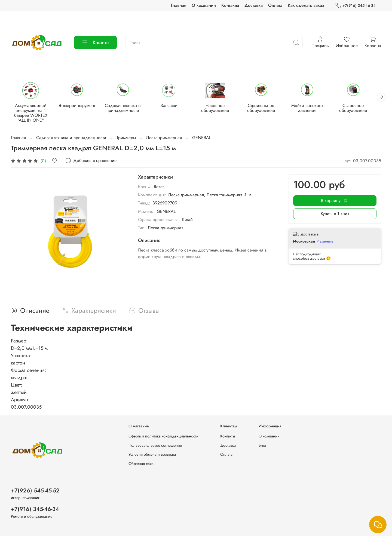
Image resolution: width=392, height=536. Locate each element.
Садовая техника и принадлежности (125, 108)
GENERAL (202, 138)
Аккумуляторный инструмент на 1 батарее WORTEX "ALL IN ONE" (31, 113)
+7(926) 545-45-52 (35, 491)
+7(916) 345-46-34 (355, 6)
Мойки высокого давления (314, 108)
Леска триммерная (164, 138)
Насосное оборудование (220, 108)
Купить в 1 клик (335, 214)
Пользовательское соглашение (155, 445)
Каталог (95, 42)
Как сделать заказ (306, 5)
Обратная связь (142, 464)
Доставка (254, 5)
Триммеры (126, 138)
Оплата (275, 5)
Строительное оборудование (267, 108)
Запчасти (172, 106)
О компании (204, 5)
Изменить (325, 241)
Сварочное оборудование (361, 108)
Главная (179, 5)
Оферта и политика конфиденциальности (163, 436)
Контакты (230, 5)
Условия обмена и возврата (152, 454)
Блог (263, 445)
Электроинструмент (78, 106)
